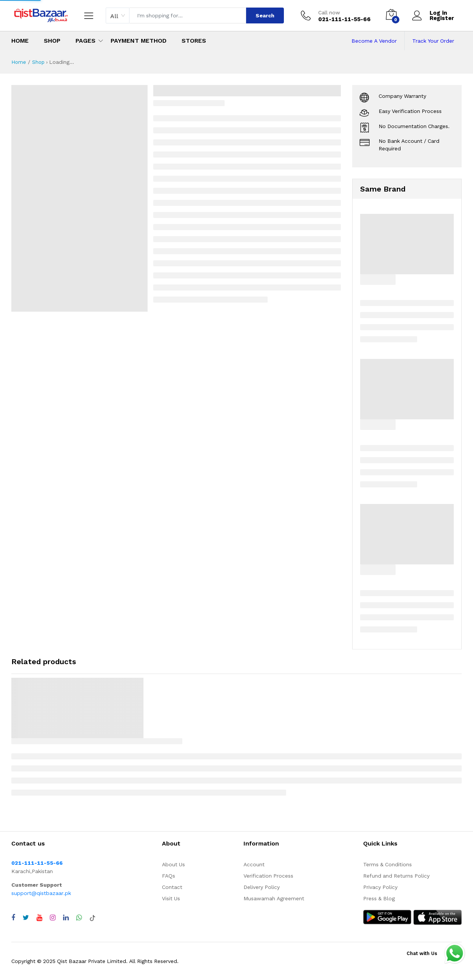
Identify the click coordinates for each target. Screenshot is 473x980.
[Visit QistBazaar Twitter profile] (26, 918)
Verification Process (268, 876)
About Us (173, 864)
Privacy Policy (380, 887)
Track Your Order (433, 41)
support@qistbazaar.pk (41, 893)
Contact (172, 887)
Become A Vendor (374, 41)
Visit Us (171, 898)
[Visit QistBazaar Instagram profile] (53, 918)
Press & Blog (379, 898)
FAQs (169, 876)
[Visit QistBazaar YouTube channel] (39, 918)
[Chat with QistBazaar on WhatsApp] (79, 918)
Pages (86, 41)
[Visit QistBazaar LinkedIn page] (66, 918)
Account (254, 864)
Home (20, 41)
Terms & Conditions (387, 864)
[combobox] (118, 15)
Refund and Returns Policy (396, 876)
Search (265, 15)
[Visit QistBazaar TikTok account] (92, 918)
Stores (194, 41)
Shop (52, 41)
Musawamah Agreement (274, 898)
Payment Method (139, 41)
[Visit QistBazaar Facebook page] (13, 918)
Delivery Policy (262, 887)
